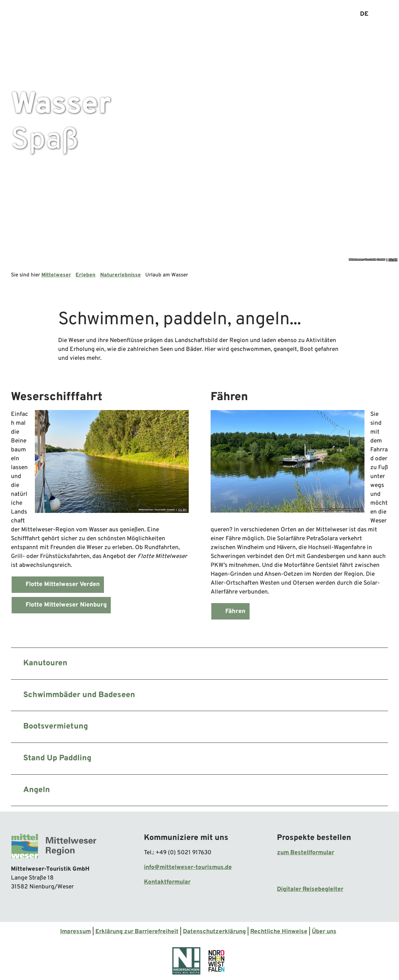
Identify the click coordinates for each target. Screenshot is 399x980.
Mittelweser (56, 275)
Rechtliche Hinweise (279, 932)
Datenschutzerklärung (214, 932)
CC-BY (393, 260)
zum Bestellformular (305, 853)
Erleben (85, 275)
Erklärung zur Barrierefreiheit (137, 932)
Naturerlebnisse (121, 275)
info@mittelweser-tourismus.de (188, 868)
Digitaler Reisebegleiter (310, 889)
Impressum (76, 932)
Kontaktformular (167, 883)
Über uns (324, 932)
